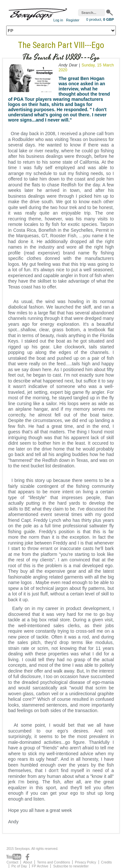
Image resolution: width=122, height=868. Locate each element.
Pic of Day (19, 866)
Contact (12, 862)
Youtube (14, 857)
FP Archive (40, 866)
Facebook (27, 857)
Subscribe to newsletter (71, 866)
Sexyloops (38, 13)
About (27, 862)
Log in (58, 20)
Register (73, 20)
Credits (107, 862)
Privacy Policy (85, 862)
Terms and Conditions (54, 862)
